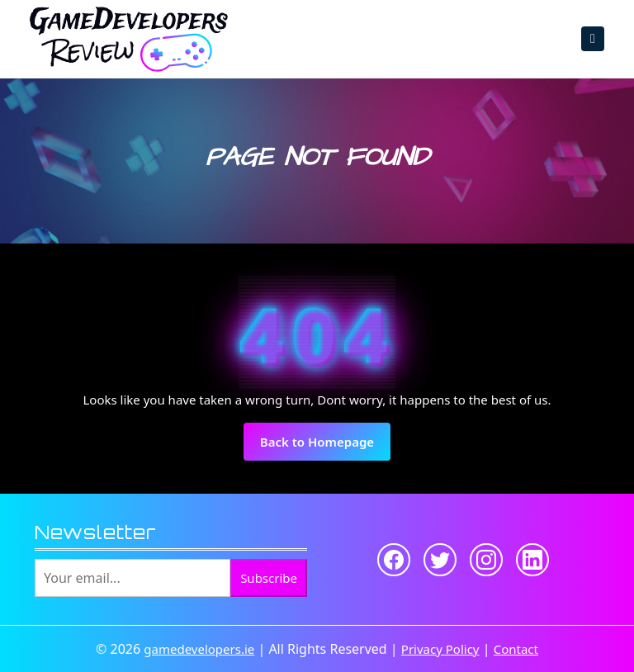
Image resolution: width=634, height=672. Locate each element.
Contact (516, 649)
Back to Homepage (325, 447)
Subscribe (269, 578)
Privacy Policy (440, 649)
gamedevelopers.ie (199, 649)
